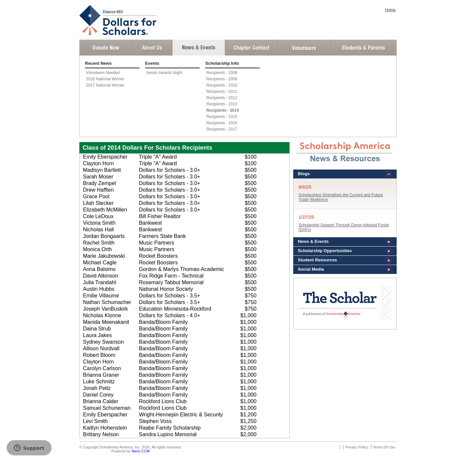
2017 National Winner (105, 85)
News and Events (199, 48)
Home (390, 10)
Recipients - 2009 (222, 79)
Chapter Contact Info (252, 48)
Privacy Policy (357, 447)
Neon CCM (140, 451)
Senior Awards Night (164, 73)
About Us (152, 48)
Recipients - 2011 (222, 92)
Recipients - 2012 (222, 98)
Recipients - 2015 (222, 117)
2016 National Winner (105, 79)
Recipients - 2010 (222, 85)
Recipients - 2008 (222, 73)
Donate (106, 48)
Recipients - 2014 (222, 110)
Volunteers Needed (103, 73)
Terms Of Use (384, 447)
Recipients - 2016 (222, 123)
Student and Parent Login (363, 48)
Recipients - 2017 (222, 129)
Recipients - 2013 (222, 104)
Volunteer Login (304, 48)
